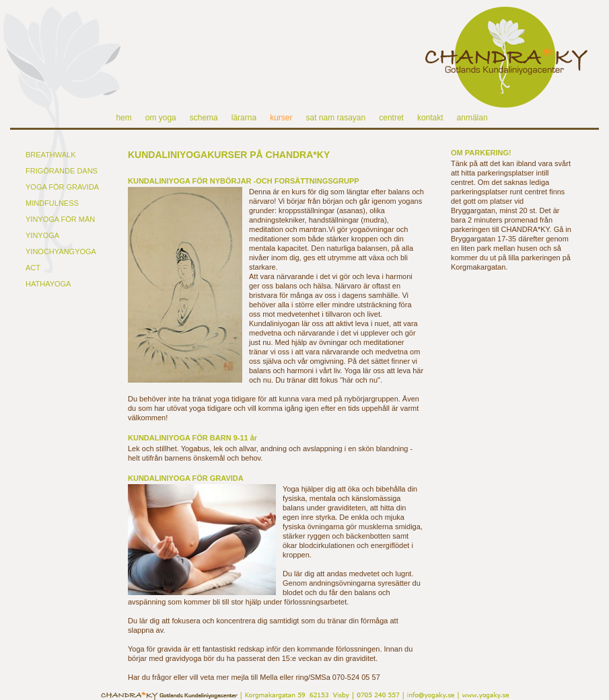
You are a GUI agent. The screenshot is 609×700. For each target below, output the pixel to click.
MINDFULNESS (52, 203)
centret (391, 118)
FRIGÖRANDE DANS (62, 171)
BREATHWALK (51, 155)
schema (204, 118)
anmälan (472, 118)
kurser (281, 118)
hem (123, 118)
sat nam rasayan (335, 118)
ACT (33, 268)
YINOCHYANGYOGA (61, 251)
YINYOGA (42, 235)
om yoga (161, 118)
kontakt (430, 118)
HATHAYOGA (48, 284)
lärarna (244, 118)
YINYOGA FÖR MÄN (60, 219)
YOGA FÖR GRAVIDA (62, 187)
